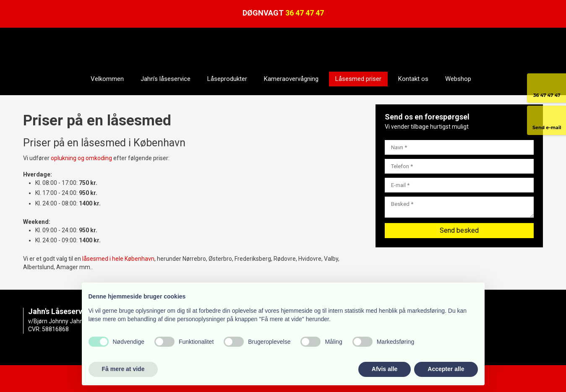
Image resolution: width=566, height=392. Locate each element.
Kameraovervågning (291, 79)
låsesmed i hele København (118, 259)
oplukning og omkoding (81, 158)
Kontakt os (413, 79)
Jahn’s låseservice (166, 79)
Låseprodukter (227, 79)
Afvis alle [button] (385, 369)
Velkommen (107, 79)
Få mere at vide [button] (123, 369)
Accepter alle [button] (446, 369)
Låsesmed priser (358, 79)
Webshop (458, 79)
